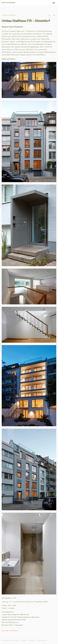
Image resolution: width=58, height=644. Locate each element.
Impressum (32, 640)
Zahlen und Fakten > (9, 59)
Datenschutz (42, 640)
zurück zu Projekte (9, 15)
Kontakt (23, 640)
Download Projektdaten (10, 631)
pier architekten (9, 3)
